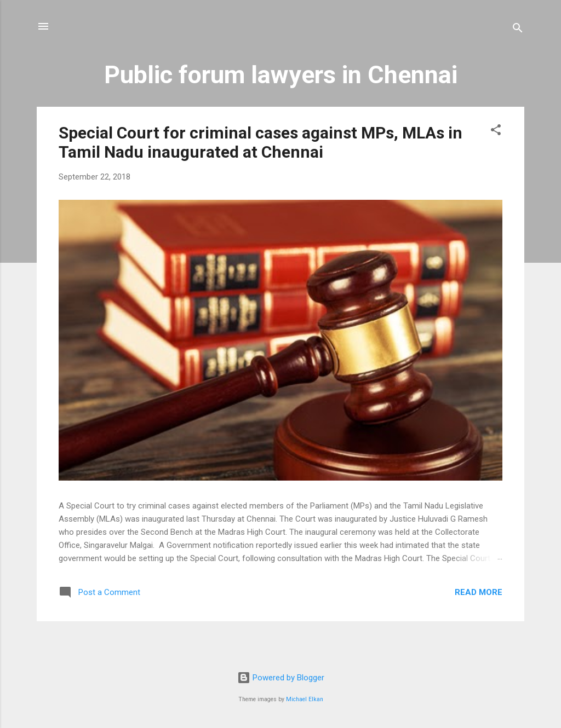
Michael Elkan (305, 699)
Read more (479, 592)
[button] (496, 132)
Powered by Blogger (281, 678)
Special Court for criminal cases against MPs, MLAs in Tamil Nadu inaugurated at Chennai (261, 142)
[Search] (518, 30)
